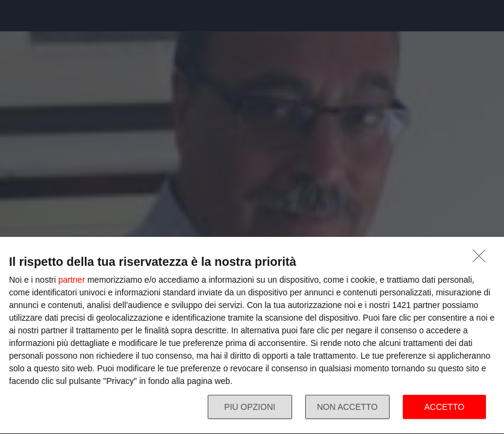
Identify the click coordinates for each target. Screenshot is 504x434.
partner (72, 280)
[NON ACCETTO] (482, 259)
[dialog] (252, 336)
